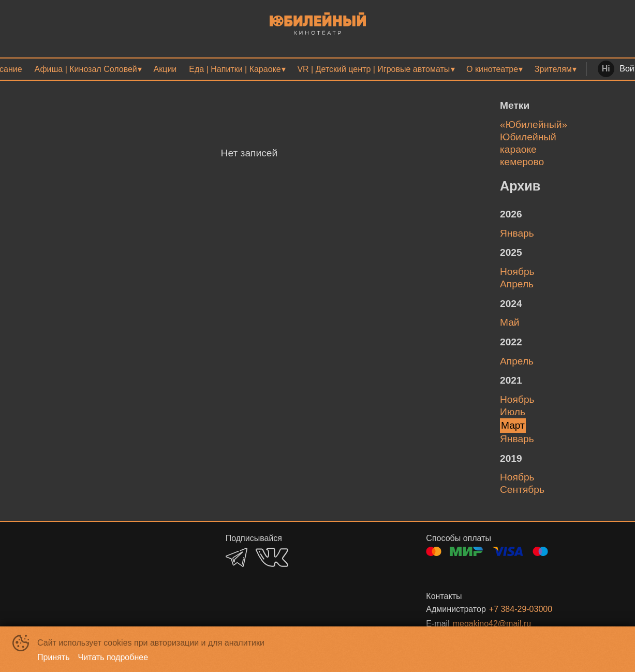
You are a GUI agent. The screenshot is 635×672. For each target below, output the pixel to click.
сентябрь (522, 490)
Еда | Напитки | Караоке (235, 69)
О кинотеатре (492, 69)
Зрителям (553, 69)
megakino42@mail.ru (492, 624)
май (510, 322)
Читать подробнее (113, 657)
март (513, 425)
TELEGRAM (237, 557)
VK (272, 557)
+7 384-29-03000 (521, 609)
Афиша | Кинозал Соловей (86, 69)
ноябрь (517, 272)
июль (513, 412)
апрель (517, 284)
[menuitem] (88, 69)
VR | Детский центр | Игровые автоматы (373, 69)
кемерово (522, 162)
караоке (518, 149)
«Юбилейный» (534, 125)
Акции (165, 69)
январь (517, 233)
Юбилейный (528, 137)
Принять (54, 657)
